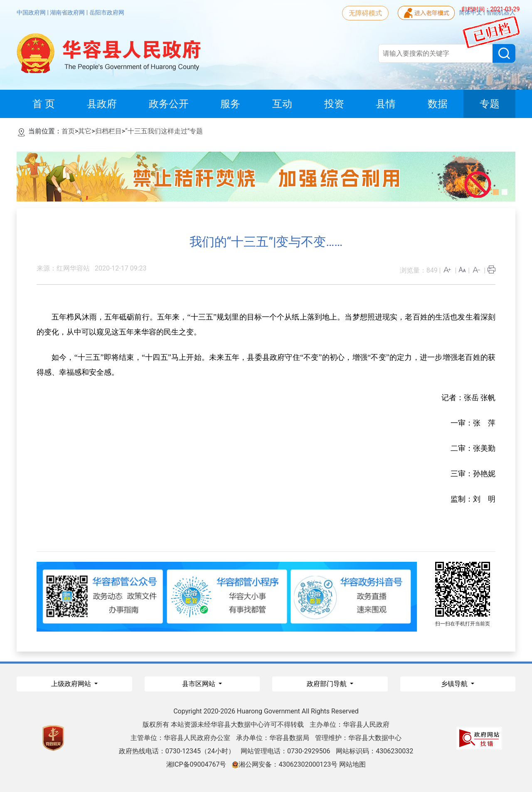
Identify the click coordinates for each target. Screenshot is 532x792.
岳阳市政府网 (107, 12)
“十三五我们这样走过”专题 (164, 131)
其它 (85, 131)
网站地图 (352, 764)
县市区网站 (199, 684)
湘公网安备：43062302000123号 (285, 764)
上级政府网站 (72, 684)
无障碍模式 (365, 13)
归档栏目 (108, 131)
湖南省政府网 (68, 12)
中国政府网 (32, 12)
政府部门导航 (328, 684)
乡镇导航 (455, 684)
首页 (68, 131)
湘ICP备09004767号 (196, 764)
